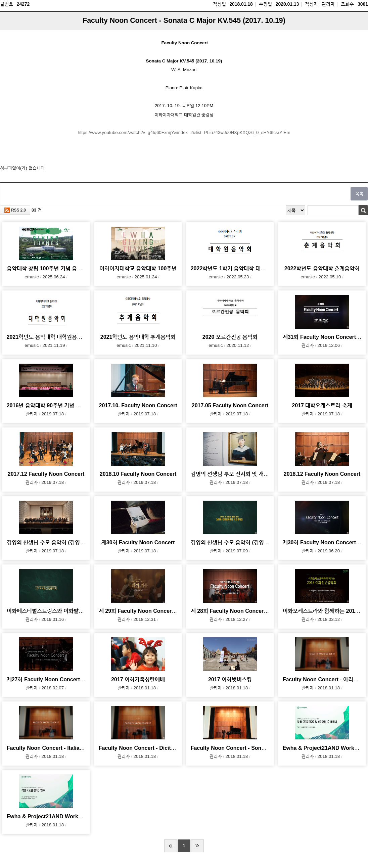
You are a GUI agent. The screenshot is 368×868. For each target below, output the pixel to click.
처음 (171, 846)
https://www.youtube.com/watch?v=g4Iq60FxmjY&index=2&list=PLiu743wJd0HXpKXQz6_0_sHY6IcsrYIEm (184, 132)
